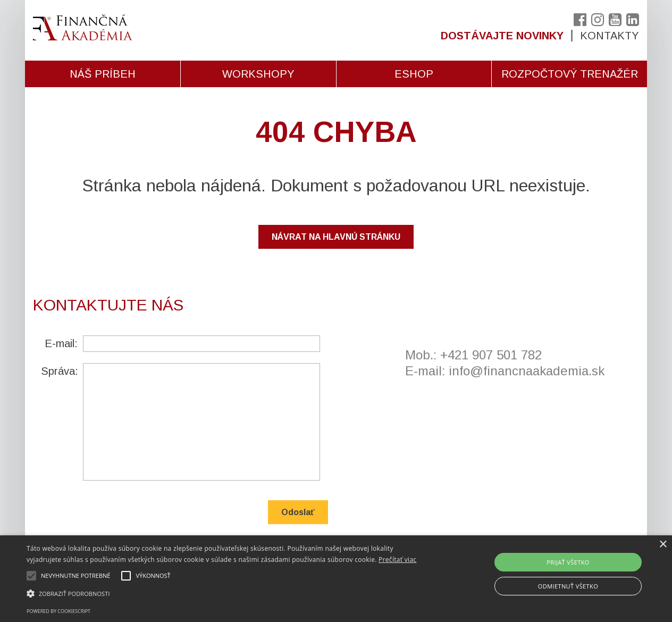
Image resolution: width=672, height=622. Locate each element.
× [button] (663, 545)
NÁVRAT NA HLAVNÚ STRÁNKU (336, 237)
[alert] (336, 579)
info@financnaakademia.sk (527, 371)
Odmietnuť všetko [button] (568, 586)
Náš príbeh (103, 74)
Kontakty (610, 36)
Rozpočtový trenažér (570, 74)
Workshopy (258, 74)
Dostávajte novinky (502, 36)
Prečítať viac (397, 560)
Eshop (414, 74)
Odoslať (298, 512)
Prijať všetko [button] (568, 562)
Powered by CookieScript (58, 611)
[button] (228, 594)
